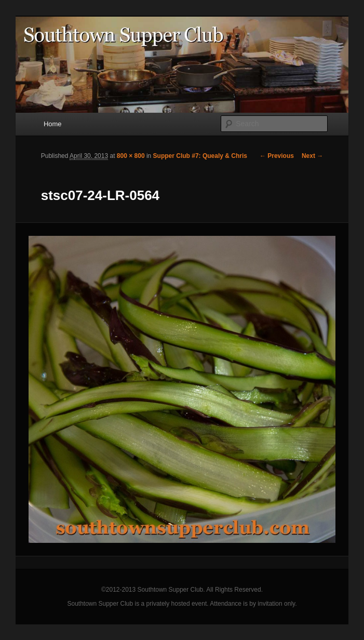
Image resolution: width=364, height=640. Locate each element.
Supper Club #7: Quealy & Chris (200, 156)
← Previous (277, 156)
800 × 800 (131, 156)
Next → (312, 156)
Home (53, 124)
